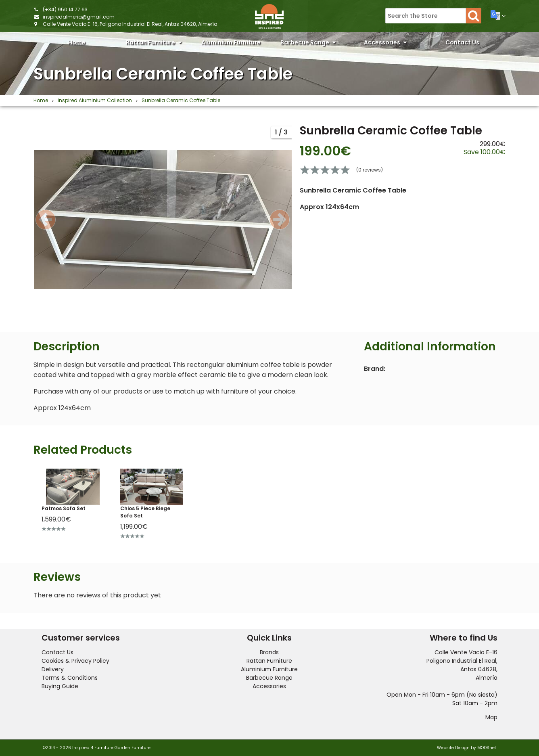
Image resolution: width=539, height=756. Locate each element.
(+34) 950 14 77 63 (65, 9)
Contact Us (462, 42)
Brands (269, 652)
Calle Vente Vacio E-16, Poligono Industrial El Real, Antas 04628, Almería (130, 24)
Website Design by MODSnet (467, 748)
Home (77, 42)
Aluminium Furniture (231, 44)
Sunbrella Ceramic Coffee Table (163, 74)
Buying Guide (60, 686)
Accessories (385, 42)
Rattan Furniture (154, 42)
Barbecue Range (308, 42)
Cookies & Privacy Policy (75, 661)
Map (491, 717)
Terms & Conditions (70, 678)
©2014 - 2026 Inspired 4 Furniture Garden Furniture (97, 748)
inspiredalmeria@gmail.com (79, 17)
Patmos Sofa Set (64, 508)
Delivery (53, 669)
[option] (163, 219)
